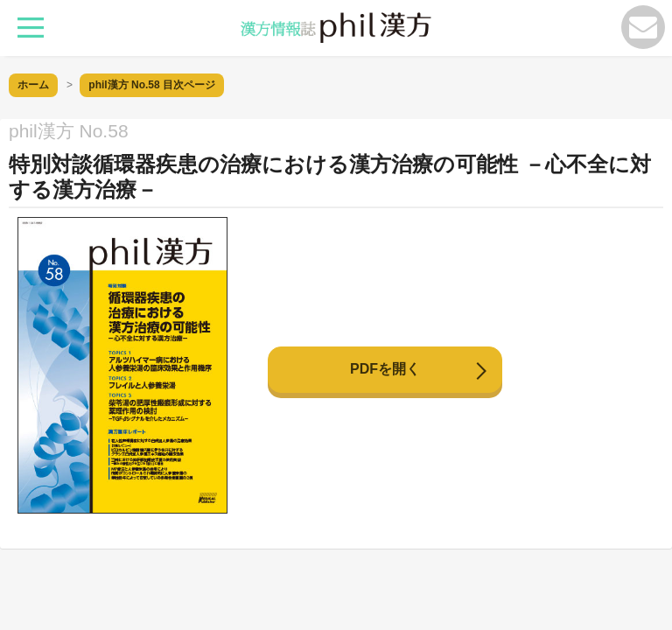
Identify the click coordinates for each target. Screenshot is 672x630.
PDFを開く (385, 369)
